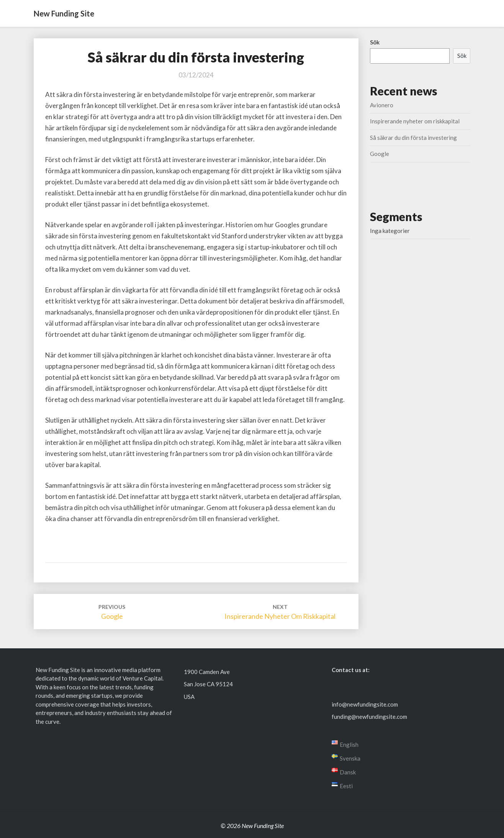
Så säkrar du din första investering (413, 138)
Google (380, 154)
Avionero (382, 105)
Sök (375, 42)
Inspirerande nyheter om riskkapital (415, 121)
